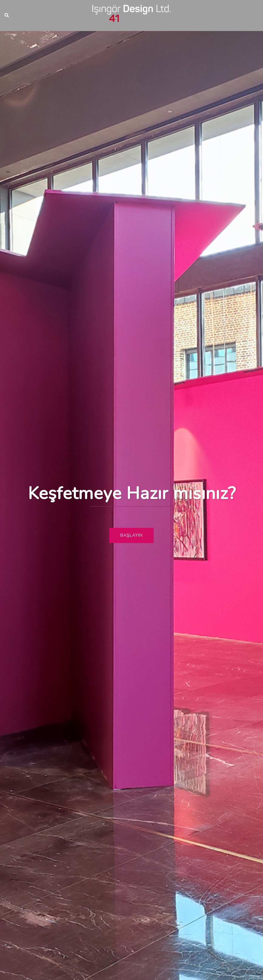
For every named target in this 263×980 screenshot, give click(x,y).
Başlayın (131, 535)
